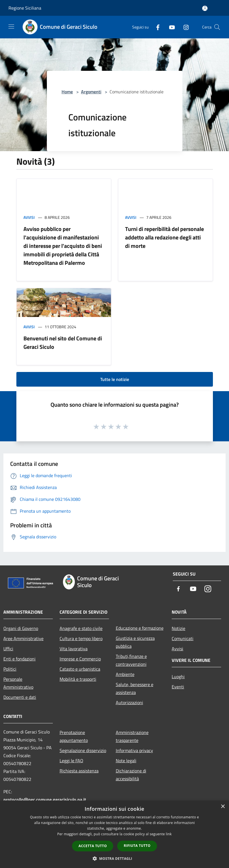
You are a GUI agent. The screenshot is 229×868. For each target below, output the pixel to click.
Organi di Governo (21, 628)
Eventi (178, 687)
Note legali (126, 761)
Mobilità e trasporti (78, 679)
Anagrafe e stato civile (81, 628)
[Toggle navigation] (11, 27)
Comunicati (183, 638)
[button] (115, 858)
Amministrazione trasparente (132, 736)
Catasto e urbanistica (80, 669)
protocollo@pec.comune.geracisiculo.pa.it (45, 799)
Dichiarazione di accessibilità (131, 775)
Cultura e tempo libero (81, 638)
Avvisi (29, 217)
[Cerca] (217, 27)
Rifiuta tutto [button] (137, 846)
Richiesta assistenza (79, 771)
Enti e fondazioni (19, 659)
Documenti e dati (20, 697)
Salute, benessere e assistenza (135, 688)
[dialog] (114, 834)
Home (67, 92)
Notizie (178, 628)
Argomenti (91, 92)
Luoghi (178, 677)
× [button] (223, 807)
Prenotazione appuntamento (74, 736)
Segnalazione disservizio (83, 750)
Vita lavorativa (74, 649)
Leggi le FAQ (71, 761)
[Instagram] (184, 27)
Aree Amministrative (23, 638)
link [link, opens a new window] (169, 834)
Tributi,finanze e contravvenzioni (131, 660)
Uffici (8, 649)
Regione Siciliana (25, 8)
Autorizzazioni (129, 702)
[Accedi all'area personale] (205, 8)
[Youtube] (170, 27)
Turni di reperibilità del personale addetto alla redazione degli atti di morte (164, 237)
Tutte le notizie (115, 379)
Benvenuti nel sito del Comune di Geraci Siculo (63, 342)
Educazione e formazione (140, 628)
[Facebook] (156, 27)
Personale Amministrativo (18, 683)
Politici (10, 669)
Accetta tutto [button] (93, 846)
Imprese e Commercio (80, 659)
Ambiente (125, 674)
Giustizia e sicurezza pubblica (135, 642)
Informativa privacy (134, 750)
